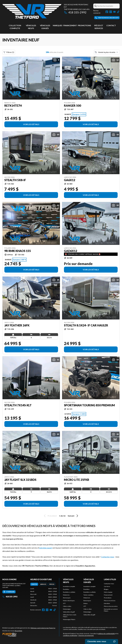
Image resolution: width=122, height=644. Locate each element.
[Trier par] (107, 52)
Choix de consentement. (86, 635)
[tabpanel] (44, 597)
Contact (111, 25)
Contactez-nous (108, 557)
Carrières (107, 586)
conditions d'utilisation (70, 635)
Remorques (67, 598)
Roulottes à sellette (69, 592)
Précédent (50, 516)
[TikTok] (118, 12)
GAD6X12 (71, 251)
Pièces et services (110, 601)
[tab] (34, 584)
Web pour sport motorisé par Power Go (43, 628)
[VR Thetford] (32, 11)
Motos (86, 603)
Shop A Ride (18, 631)
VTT (64, 603)
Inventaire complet (69, 586)
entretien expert (46, 548)
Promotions (84, 25)
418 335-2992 (75, 12)
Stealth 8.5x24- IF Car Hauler (86, 325)
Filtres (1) (9, 52)
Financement (70, 25)
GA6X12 (70, 180)
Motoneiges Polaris (69, 619)
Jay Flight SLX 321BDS (20, 480)
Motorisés (66, 595)
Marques (58, 25)
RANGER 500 (73, 106)
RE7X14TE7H (13, 106)
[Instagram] (111, 12)
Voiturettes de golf (69, 612)
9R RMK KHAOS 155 (18, 251)
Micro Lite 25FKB (77, 480)
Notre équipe (108, 592)
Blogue (106, 589)
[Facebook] (107, 12)
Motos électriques (69, 601)
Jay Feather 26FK (17, 325)
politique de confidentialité (106, 634)
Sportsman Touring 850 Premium (89, 405)
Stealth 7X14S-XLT (18, 405)
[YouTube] (114, 12)
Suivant (73, 516)
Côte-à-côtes (67, 606)
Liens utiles (110, 579)
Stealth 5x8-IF (15, 180)
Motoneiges (67, 609)
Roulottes (66, 589)
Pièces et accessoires (111, 606)
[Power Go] (29, 635)
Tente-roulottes (88, 595)
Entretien (107, 603)
